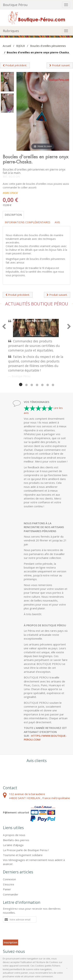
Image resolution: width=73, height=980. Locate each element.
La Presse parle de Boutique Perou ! (26, 850)
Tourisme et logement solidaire (23, 855)
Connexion (9, 879)
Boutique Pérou (15, 5)
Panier (7, 889)
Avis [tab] (57, 222)
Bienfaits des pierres (16, 840)
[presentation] (31, 932)
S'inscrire (9, 884)
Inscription (11, 942)
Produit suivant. (60, 65)
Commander (11, 894)
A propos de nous (14, 835)
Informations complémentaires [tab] (28, 222)
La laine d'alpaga (13, 845)
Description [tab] (13, 215)
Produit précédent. (15, 65)
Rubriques (11, 31)
